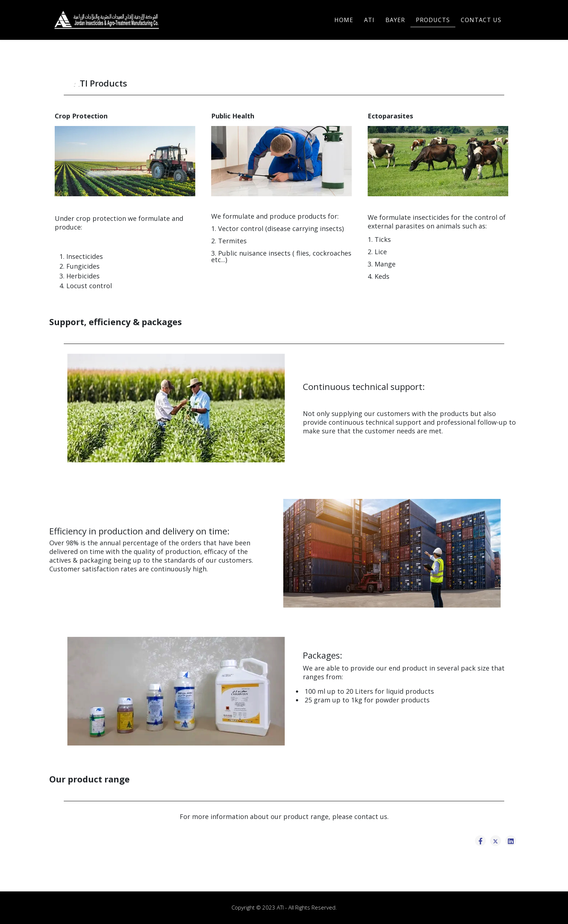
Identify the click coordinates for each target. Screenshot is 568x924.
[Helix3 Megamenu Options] (515, 19)
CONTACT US (481, 20)
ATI (369, 20)
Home (344, 20)
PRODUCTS (433, 20)
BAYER (395, 20)
